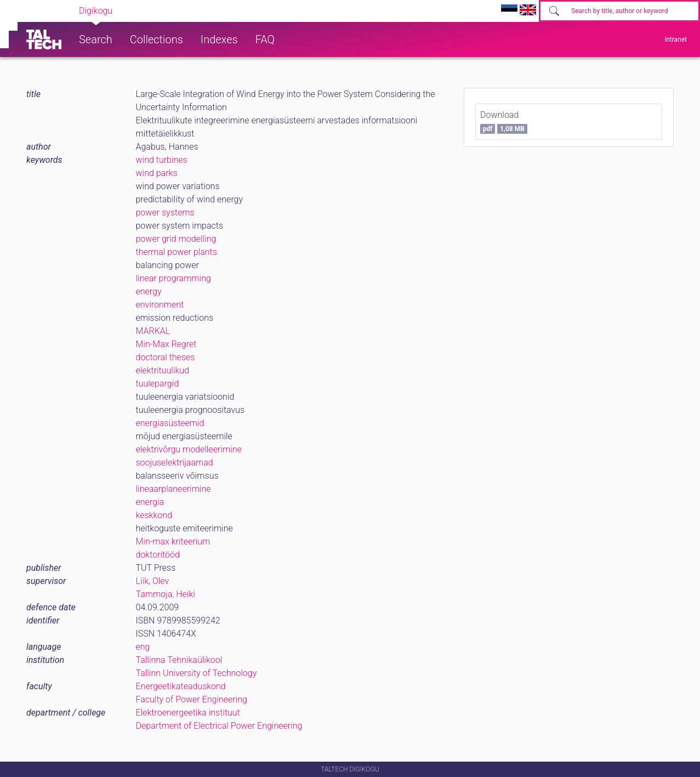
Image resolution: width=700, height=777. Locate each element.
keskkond (154, 515)
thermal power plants (177, 252)
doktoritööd (158, 555)
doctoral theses (166, 357)
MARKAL (153, 331)
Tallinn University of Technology (197, 673)
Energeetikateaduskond (181, 686)
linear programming (173, 278)
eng (143, 647)
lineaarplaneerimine (173, 489)
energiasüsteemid (170, 423)
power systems (165, 212)
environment (160, 305)
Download (504, 122)
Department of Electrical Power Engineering (219, 726)
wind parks (157, 173)
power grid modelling (176, 239)
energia (150, 502)
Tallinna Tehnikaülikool (179, 660)
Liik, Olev (153, 581)
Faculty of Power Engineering (192, 699)
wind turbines (162, 160)
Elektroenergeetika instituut (188, 713)
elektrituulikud (163, 370)
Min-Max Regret (166, 344)
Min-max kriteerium (173, 541)
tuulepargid (158, 384)
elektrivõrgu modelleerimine (189, 449)
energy (149, 291)
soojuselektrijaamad (175, 463)
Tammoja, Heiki (166, 594)
